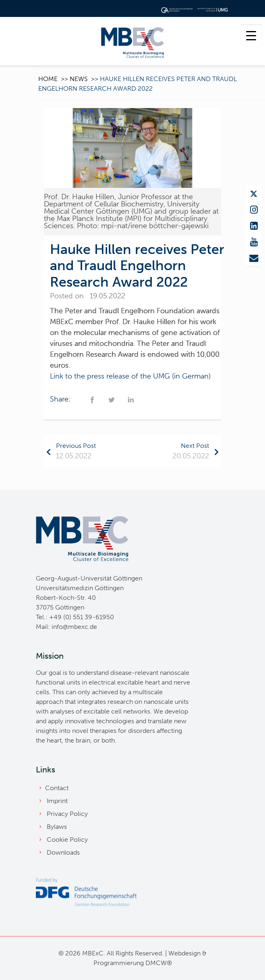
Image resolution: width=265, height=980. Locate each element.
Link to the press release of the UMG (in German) (130, 376)
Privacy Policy (67, 814)
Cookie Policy (67, 840)
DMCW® (159, 963)
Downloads (63, 852)
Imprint (57, 801)
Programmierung (119, 963)
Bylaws (57, 827)
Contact (57, 788)
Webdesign (184, 953)
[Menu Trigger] (251, 35)
